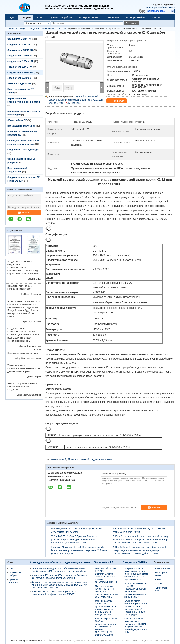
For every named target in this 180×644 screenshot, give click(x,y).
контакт (24, 213)
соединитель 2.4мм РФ (20, 67)
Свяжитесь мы (112, 17)
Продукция (33, 29)
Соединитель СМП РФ (19, 45)
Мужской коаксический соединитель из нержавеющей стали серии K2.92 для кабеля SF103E (76, 100)
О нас (40, 17)
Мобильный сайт (162, 589)
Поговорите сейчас (157, 8)
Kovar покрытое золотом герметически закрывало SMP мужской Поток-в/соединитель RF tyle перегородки (136, 608)
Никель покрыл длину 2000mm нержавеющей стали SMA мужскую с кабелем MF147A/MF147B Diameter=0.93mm (106, 627)
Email (172, 8)
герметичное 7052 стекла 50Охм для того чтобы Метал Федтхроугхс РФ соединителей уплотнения (59, 577)
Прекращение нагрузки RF (21, 126)
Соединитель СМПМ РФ (20, 50)
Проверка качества (89, 17)
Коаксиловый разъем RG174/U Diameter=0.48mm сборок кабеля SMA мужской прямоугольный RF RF (106, 575)
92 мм (71, 459)
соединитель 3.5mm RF (20, 78)
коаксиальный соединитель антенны (94, 459)
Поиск (133, 23)
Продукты (26, 17)
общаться (117, 101)
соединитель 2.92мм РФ (54, 29)
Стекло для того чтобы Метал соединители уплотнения (60, 562)
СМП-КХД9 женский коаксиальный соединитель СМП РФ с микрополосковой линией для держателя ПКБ (136, 625)
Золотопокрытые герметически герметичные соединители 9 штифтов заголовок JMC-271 (54, 593)
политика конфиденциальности (26, 641)
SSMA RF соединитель (20, 84)
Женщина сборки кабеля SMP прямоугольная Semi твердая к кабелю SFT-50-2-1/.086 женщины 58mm (105, 608)
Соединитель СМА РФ (19, 39)
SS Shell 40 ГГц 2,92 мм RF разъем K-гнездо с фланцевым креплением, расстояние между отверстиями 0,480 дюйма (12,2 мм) (74, 540)
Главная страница (16, 29)
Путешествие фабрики (61, 17)
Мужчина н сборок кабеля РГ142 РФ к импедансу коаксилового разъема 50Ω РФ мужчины (106, 592)
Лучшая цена (74, 103)
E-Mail (158, 579)
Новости (156, 17)
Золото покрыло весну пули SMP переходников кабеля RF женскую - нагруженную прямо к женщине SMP (136, 590)
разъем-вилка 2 (58, 459)
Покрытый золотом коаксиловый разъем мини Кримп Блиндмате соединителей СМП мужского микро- (136, 574)
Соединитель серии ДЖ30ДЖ (23, 150)
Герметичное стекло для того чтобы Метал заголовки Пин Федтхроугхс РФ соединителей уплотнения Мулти (59, 570)
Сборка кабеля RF (17, 120)
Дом (12, 17)
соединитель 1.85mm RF (20, 61)
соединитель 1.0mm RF (20, 56)
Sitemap (159, 584)
